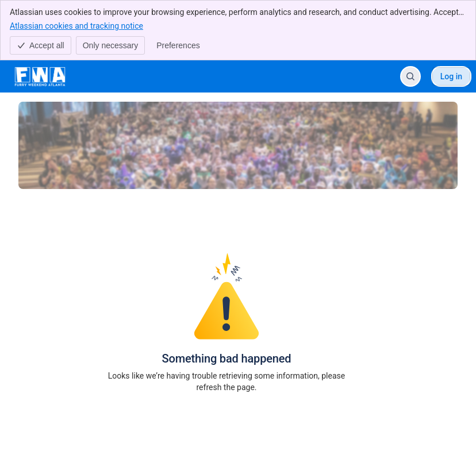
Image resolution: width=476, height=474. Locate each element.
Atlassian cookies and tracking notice (76, 25)
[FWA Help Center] (40, 76)
